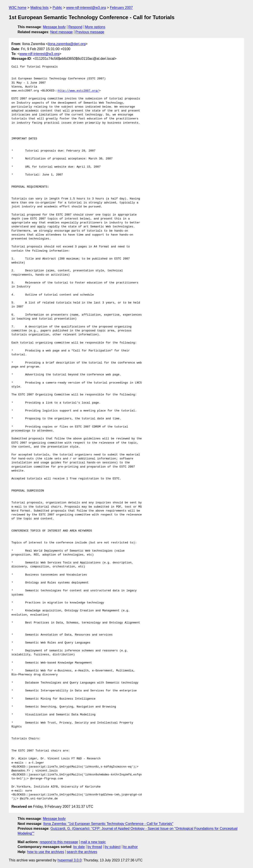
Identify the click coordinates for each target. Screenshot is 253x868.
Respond (75, 27)
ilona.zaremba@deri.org (67, 44)
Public (57, 8)
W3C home (18, 8)
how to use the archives (46, 852)
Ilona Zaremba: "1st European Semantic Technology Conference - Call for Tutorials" (108, 824)
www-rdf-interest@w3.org (86, 8)
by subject (113, 847)
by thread (95, 847)
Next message (62, 32)
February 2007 (121, 8)
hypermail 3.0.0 (69, 860)
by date (79, 847)
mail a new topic (93, 842)
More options (95, 27)
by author (130, 847)
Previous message (90, 32)
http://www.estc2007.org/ (78, 91)
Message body (54, 27)
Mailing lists (39, 8)
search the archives (82, 852)
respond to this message (59, 842)
